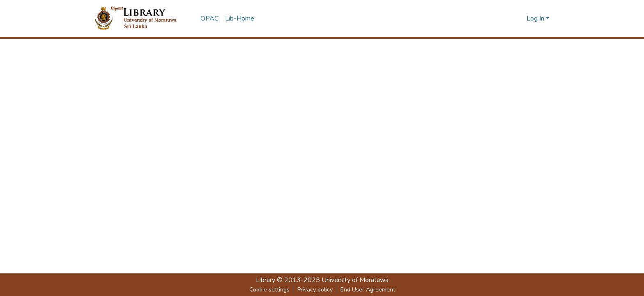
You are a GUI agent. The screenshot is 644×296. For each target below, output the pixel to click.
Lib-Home (240, 18)
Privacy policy (315, 290)
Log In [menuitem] (535, 18)
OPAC (209, 18)
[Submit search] (519, 18)
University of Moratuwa (355, 280)
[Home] (142, 18)
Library (266, 280)
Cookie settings (269, 290)
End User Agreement (368, 290)
